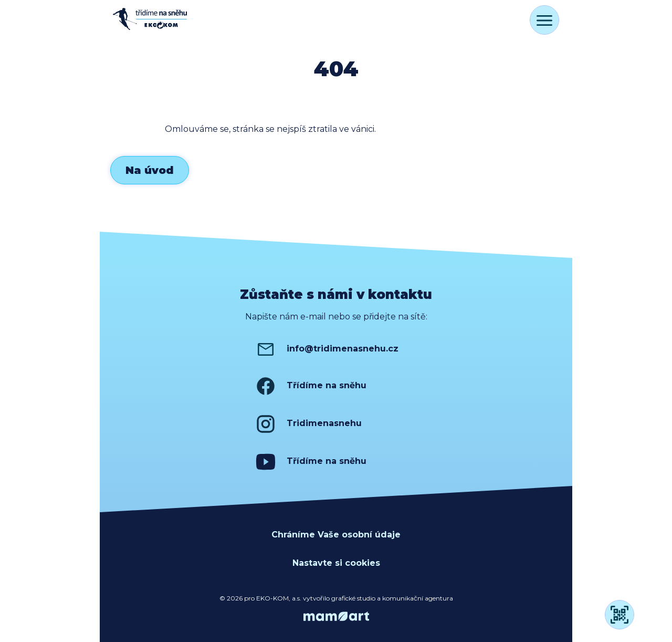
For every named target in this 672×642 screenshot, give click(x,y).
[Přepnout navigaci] (544, 20)
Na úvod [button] (150, 170)
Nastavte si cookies (336, 563)
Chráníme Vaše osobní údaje (336, 535)
